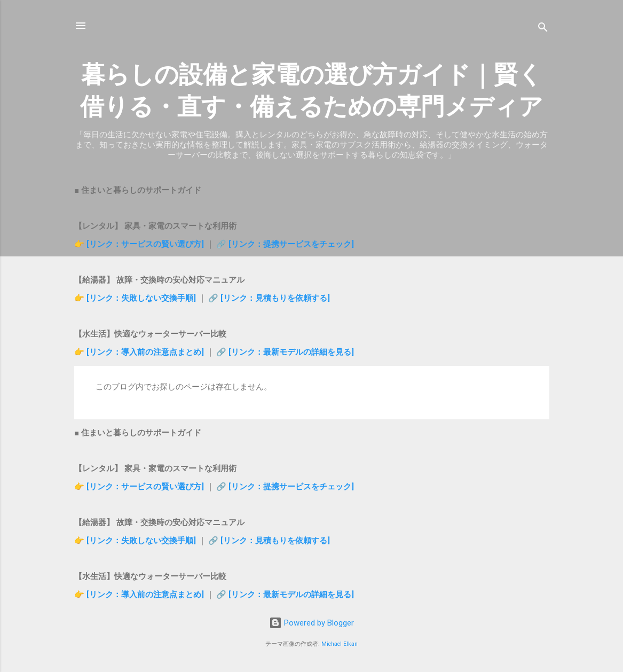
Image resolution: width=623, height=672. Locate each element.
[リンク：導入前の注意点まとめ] (146, 352)
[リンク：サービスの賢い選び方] (145, 244)
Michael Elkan (340, 644)
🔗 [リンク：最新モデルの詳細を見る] (285, 352)
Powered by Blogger (311, 623)
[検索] (543, 29)
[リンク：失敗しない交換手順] (142, 298)
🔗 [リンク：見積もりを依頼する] (269, 298)
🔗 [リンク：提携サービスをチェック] (285, 244)
